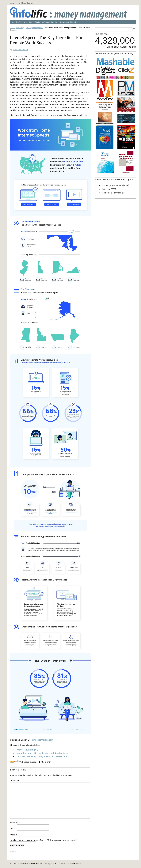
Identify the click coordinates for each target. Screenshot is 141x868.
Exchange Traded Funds (46, 22)
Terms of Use (61, 864)
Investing (28, 22)
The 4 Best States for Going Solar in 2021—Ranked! (41, 756)
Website (14, 835)
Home (11, 3)
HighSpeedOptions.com (42, 740)
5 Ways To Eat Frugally (27, 750)
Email (13, 829)
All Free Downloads (28, 3)
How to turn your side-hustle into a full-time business (42, 753)
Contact (78, 864)
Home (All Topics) (17, 28)
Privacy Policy (50, 864)
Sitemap (71, 864)
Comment (15, 780)
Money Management (35, 28)
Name (13, 823)
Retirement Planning (69, 22)
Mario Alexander (20, 50)
